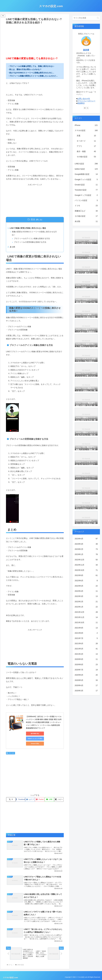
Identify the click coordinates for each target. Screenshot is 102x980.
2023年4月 (86, 539)
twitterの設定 (86, 169)
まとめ (12, 247)
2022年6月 (86, 581)
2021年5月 (86, 649)
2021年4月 (86, 654)
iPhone (86, 125)
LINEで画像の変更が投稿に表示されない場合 (28, 228)
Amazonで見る (35, 744)
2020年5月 (86, 680)
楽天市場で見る (35, 734)
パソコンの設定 (86, 200)
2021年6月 (86, 644)
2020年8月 (86, 665)
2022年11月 (86, 565)
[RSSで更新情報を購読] (88, 108)
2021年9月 (86, 628)
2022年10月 (86, 570)
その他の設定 (86, 157)
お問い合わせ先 (84, 99)
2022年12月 (86, 560)
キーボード (86, 141)
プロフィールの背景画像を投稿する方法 (30, 242)
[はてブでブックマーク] (30, 799)
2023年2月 (86, 549)
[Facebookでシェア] (20, 799)
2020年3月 (86, 691)
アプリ (86, 146)
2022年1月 (86, 607)
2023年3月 (86, 544)
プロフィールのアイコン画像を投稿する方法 (32, 239)
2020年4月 (86, 685)
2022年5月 (86, 586)
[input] (86, 18)
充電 (86, 136)
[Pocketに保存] (40, 799)
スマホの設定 (86, 130)
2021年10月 (86, 623)
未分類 (86, 221)
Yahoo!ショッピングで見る (35, 739)
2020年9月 (86, 659)
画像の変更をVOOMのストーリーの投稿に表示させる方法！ (34, 233)
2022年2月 (86, 602)
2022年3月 (86, 596)
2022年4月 (86, 591)
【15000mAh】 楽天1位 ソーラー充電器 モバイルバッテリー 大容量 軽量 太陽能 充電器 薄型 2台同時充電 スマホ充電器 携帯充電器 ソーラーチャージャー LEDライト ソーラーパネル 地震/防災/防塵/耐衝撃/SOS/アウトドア (44, 722)
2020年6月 (86, 675)
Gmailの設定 (86, 185)
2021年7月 (86, 638)
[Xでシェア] (11, 799)
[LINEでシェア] (49, 799)
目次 (33, 219)
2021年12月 (86, 612)
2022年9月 (86, 575)
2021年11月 (86, 617)
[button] (59, 799)
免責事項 (81, 103)
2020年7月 (86, 670)
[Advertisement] (35, 40)
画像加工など (86, 211)
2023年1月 (86, 554)
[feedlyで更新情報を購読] (85, 108)
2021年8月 (86, 633)
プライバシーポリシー (86, 101)
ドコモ (86, 206)
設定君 (86, 50)
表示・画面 (86, 151)
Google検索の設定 (86, 174)
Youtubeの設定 (86, 190)
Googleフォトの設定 (86, 179)
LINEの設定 (10, 753)
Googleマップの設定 (86, 195)
